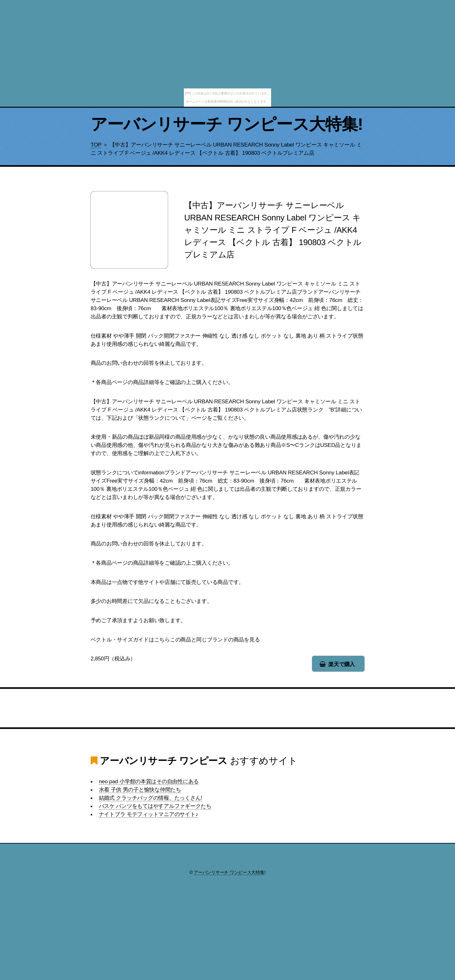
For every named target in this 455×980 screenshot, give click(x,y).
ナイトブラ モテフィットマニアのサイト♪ (149, 814)
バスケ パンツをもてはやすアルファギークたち (155, 806)
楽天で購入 (342, 664)
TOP (96, 145)
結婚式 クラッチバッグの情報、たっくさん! (151, 798)
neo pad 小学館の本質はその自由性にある (149, 781)
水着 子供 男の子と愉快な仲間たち (140, 790)
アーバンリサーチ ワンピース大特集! (227, 124)
